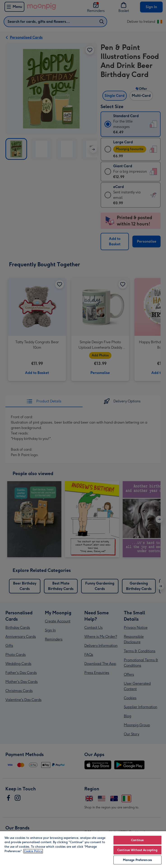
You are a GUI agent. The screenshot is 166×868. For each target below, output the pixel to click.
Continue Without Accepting (137, 850)
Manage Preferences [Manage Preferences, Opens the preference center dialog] (137, 860)
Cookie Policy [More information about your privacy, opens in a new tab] (33, 851)
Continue (137, 840)
